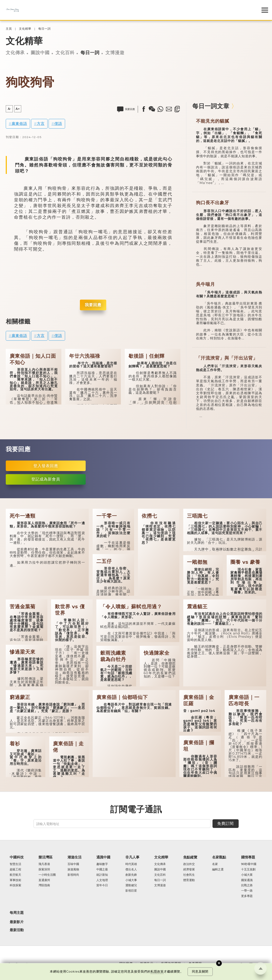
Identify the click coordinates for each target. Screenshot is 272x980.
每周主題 (17, 913)
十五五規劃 (248, 870)
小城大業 (247, 875)
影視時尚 (73, 875)
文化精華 (25, 29)
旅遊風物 (73, 870)
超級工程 (15, 870)
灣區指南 (44, 885)
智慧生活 (15, 864)
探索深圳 (44, 870)
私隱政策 (157, 972)
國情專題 (248, 857)
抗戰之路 (247, 885)
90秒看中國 (249, 864)
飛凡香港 (44, 864)
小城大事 (131, 880)
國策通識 (247, 880)
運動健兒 (131, 885)
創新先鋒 (131, 875)
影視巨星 (131, 891)
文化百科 (65, 53)
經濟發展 (189, 870)
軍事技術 (15, 880)
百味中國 (73, 864)
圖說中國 (40, 53)
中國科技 (17, 857)
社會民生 (189, 875)
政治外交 (189, 864)
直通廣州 (44, 880)
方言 (41, 124)
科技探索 (15, 885)
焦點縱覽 (190, 857)
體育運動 (189, 880)
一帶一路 (247, 891)
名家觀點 (219, 857)
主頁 (9, 29)
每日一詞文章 (211, 106)
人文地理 (102, 880)
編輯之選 (218, 870)
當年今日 (102, 885)
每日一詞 (44, 29)
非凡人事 (132, 857)
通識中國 (103, 857)
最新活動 (17, 930)
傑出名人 (131, 870)
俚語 (58, 124)
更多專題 (247, 896)
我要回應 (93, 305)
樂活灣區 (46, 857)
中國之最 (102, 870)
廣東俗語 (19, 124)
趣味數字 (102, 864)
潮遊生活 (75, 857)
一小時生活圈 (47, 875)
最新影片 (17, 922)
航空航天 (15, 875)
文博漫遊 (115, 53)
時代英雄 (131, 864)
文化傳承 (15, 53)
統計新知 (102, 875)
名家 (215, 864)
